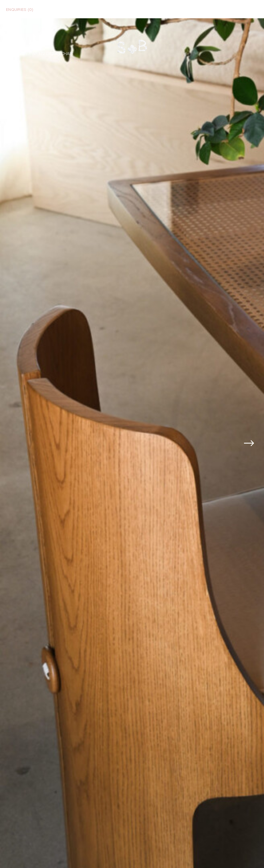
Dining (18, 53)
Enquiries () (20, 9)
